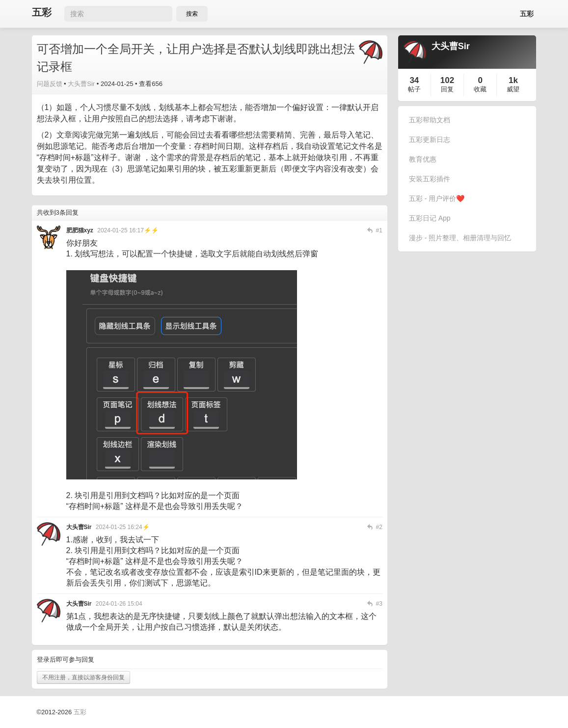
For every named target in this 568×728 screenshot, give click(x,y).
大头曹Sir (81, 84)
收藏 (480, 89)
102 (447, 80)
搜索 (192, 14)
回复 (447, 89)
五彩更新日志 (430, 140)
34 (414, 80)
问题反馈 (50, 84)
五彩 (42, 13)
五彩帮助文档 (430, 120)
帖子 (414, 89)
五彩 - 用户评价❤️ (437, 198)
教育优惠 (423, 159)
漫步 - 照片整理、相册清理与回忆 (460, 238)
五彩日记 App (430, 218)
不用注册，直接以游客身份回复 (83, 677)
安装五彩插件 (430, 179)
